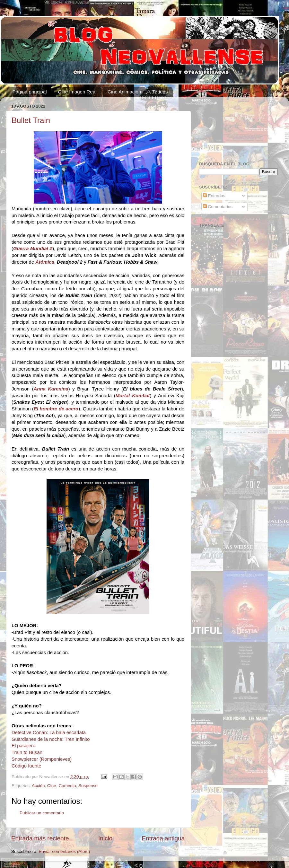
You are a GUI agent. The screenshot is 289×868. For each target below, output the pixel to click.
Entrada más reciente (40, 838)
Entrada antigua (163, 838)
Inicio (105, 838)
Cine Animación (124, 92)
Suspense (88, 786)
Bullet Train (31, 120)
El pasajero (23, 746)
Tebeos (160, 92)
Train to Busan (27, 752)
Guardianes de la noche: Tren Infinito (51, 739)
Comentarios (218, 207)
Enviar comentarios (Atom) (65, 851)
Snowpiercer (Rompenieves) (42, 759)
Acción (38, 786)
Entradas (214, 196)
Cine (52, 786)
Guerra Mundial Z (33, 249)
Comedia (67, 786)
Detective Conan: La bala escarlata (49, 732)
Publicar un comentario (42, 813)
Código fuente (26, 766)
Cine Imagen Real (77, 92)
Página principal (30, 92)
